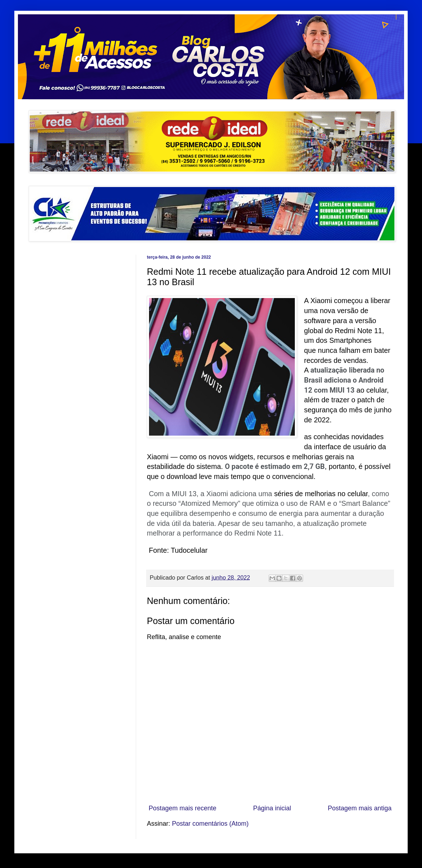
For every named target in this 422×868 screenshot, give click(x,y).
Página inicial (272, 808)
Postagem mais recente (183, 808)
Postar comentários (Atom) (210, 824)
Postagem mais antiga (360, 808)
